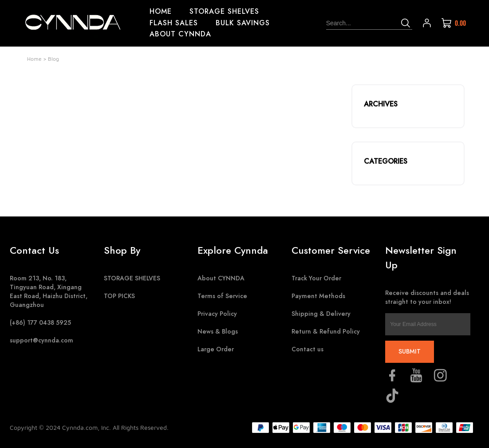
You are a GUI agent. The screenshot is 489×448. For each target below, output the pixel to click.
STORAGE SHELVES (132, 278)
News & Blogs (218, 332)
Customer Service (331, 250)
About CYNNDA (221, 278)
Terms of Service (222, 296)
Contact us (308, 349)
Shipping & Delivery (321, 314)
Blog (53, 59)
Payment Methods (318, 296)
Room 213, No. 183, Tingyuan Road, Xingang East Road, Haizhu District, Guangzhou (49, 292)
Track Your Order (316, 278)
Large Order (216, 349)
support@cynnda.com (41, 340)
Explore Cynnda (233, 250)
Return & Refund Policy (326, 332)
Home (34, 59)
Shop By (122, 250)
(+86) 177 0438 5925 (40, 323)
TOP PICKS (119, 296)
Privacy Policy (217, 314)
